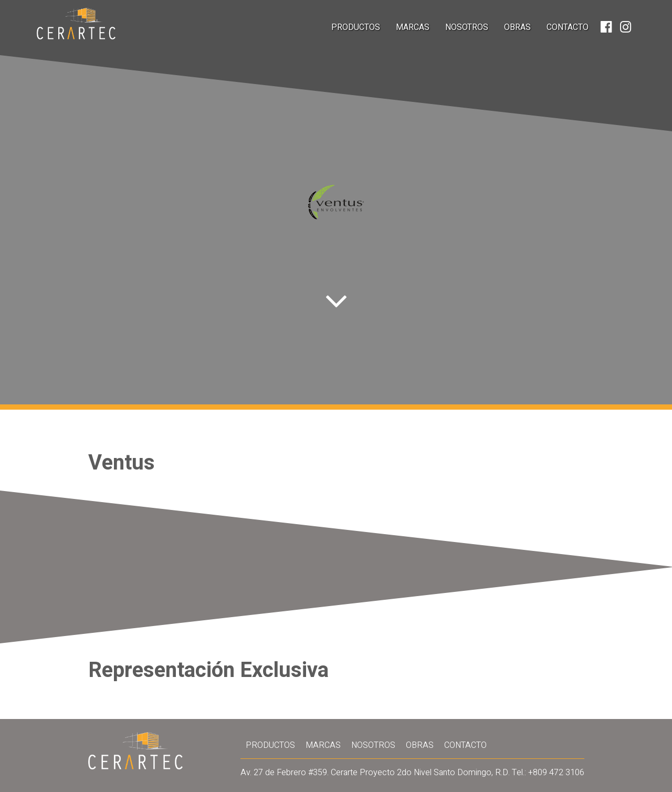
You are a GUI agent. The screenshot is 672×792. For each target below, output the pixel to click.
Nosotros (467, 27)
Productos (356, 27)
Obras (517, 27)
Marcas (413, 27)
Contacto (568, 27)
